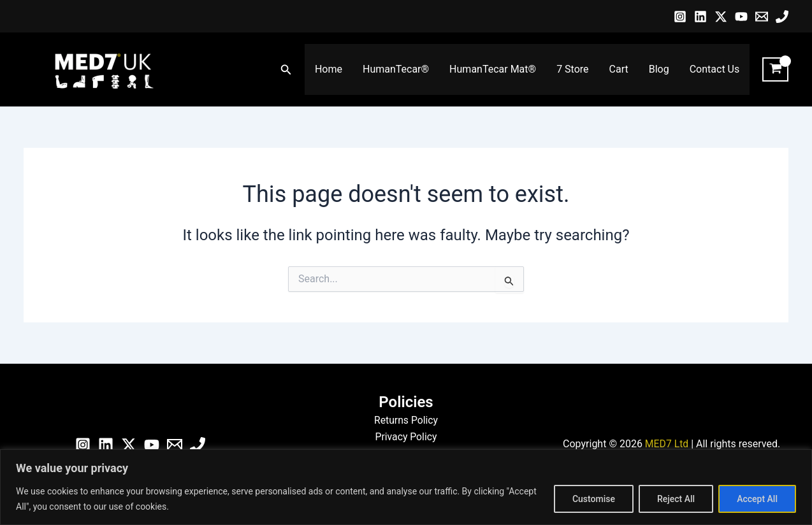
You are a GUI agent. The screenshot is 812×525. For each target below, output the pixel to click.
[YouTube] (741, 17)
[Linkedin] (700, 17)
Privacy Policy (406, 437)
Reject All (676, 499)
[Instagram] (680, 17)
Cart (619, 69)
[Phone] (782, 17)
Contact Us (715, 69)
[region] (406, 487)
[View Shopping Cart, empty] (775, 69)
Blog (659, 69)
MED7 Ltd (666, 444)
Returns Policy (406, 420)
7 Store (572, 69)
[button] (286, 70)
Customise (594, 499)
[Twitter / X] (721, 17)
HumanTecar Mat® (493, 69)
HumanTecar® (396, 69)
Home (329, 69)
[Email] (762, 17)
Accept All (757, 499)
